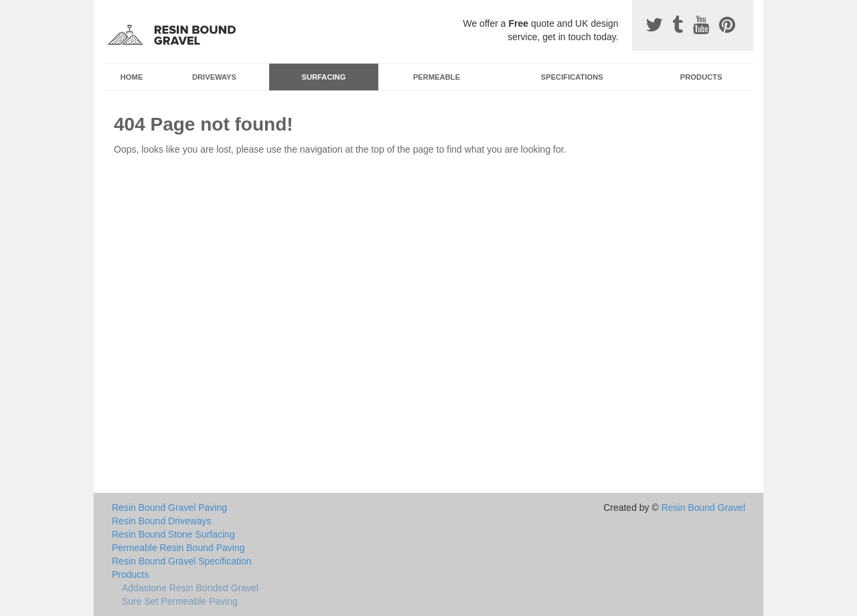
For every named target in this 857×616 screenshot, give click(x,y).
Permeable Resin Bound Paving (178, 548)
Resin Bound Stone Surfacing (173, 534)
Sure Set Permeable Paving (180, 601)
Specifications (572, 77)
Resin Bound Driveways (162, 521)
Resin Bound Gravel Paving (169, 508)
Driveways (214, 77)
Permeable (437, 77)
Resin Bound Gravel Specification (182, 561)
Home (132, 77)
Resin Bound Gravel (703, 508)
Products (701, 77)
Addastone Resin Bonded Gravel (190, 588)
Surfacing (324, 77)
